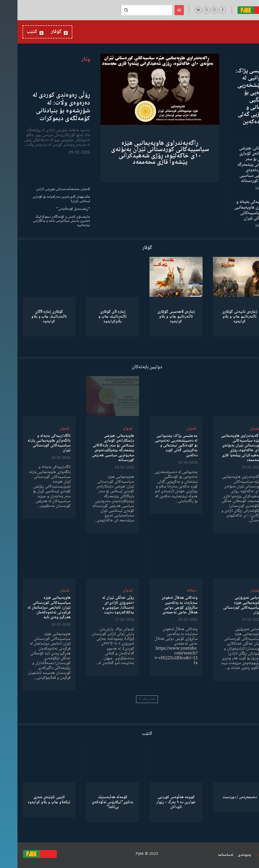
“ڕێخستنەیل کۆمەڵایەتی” (56, 209)
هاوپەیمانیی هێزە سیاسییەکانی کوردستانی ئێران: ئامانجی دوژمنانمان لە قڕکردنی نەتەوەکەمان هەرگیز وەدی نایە (32, 608)
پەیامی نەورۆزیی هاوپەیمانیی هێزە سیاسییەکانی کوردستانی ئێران (225, 605)
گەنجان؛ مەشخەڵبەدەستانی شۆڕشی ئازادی (46, 189)
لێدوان (237, 429)
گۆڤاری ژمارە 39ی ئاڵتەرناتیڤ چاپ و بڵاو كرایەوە (32, 317)
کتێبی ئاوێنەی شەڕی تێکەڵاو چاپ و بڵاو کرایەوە (32, 800)
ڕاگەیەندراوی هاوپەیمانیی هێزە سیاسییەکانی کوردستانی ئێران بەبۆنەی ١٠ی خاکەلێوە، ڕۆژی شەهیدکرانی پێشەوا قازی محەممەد (143, 153)
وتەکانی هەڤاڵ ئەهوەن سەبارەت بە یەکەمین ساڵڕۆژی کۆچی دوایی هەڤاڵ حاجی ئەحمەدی (162, 605)
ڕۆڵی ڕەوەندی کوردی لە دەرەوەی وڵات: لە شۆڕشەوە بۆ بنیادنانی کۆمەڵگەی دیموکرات (44, 107)
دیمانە (174, 591)
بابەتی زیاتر (129, 699)
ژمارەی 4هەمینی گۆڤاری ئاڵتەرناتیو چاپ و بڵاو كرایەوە (159, 317)
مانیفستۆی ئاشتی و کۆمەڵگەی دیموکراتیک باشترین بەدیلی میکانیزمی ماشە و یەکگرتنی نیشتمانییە (44, 221)
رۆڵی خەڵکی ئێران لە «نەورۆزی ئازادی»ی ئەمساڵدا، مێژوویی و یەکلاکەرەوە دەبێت (101, 605)
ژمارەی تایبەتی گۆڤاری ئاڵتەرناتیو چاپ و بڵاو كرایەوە (222, 317)
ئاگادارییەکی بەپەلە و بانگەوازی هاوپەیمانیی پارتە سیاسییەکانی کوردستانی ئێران (235, 210)
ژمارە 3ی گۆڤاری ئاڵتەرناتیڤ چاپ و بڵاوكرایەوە (95, 317)
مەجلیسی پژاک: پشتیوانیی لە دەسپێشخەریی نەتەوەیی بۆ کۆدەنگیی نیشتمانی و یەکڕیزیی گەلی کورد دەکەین (236, 97)
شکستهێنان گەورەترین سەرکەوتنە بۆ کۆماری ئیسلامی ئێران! (44, 199)
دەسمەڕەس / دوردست (222, 797)
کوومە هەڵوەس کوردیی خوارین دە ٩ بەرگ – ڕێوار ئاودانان (159, 802)
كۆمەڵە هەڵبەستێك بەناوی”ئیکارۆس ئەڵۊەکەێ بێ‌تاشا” (95, 802)
